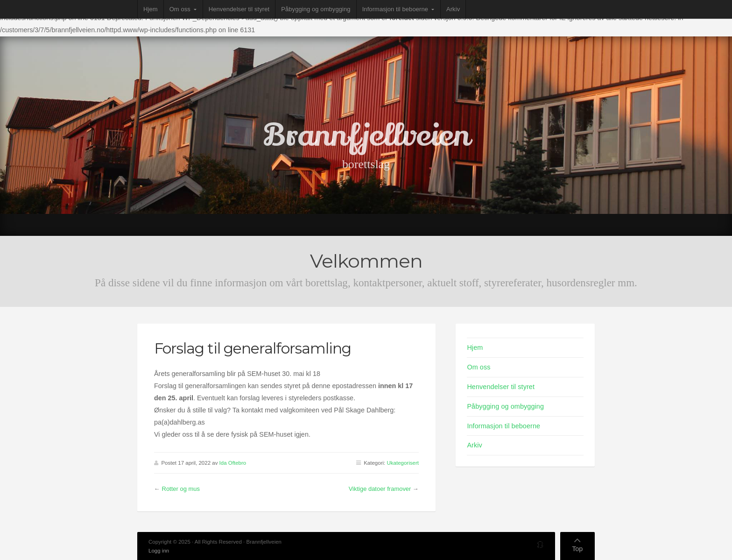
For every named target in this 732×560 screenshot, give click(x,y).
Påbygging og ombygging (316, 9)
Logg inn (159, 551)
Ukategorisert (402, 463)
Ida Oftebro (233, 463)
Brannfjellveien (366, 136)
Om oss (180, 9)
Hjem (151, 9)
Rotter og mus (181, 489)
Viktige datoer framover (380, 489)
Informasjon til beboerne (395, 9)
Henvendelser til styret (239, 9)
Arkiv (453, 9)
